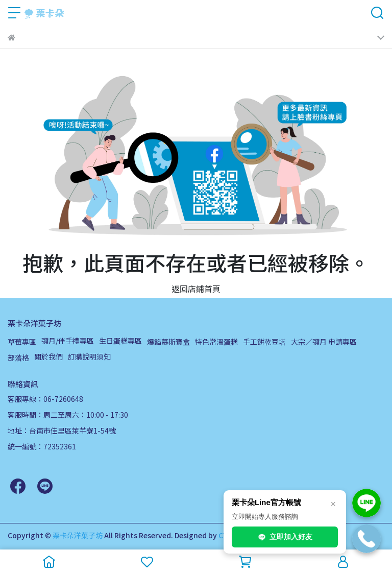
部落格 (18, 357)
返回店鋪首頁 (196, 289)
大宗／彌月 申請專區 (324, 342)
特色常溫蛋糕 (216, 342)
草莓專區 (22, 342)
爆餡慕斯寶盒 (168, 342)
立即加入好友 (285, 537)
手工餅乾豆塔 (264, 342)
